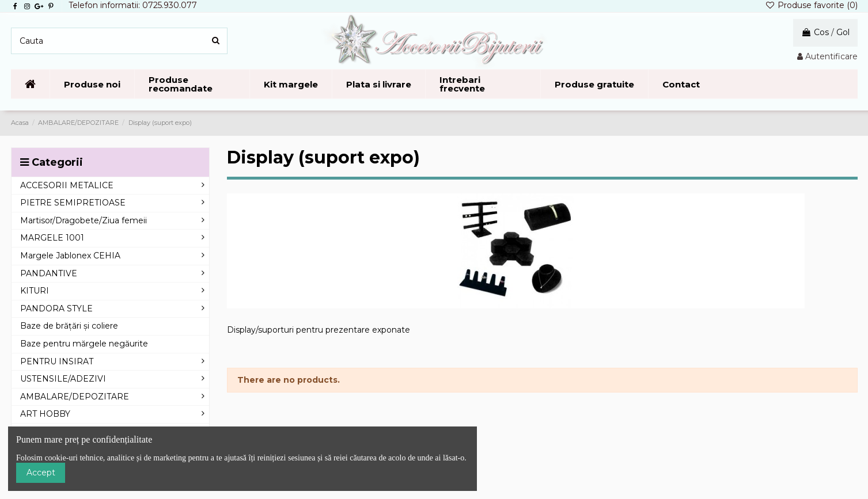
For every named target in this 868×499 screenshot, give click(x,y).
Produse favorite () (811, 5)
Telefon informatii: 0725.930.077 (133, 5)
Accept (41, 473)
